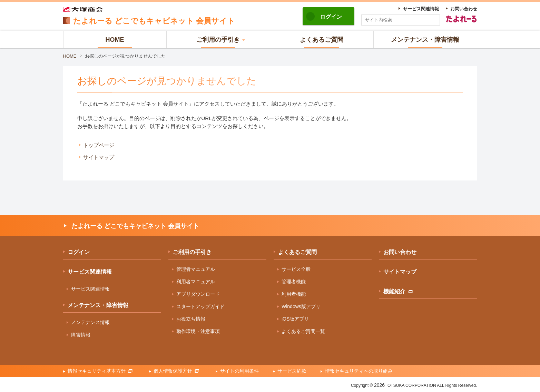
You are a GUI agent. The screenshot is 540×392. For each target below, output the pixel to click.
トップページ (99, 145)
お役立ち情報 (191, 319)
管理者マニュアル (196, 269)
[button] (218, 39)
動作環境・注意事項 (198, 331)
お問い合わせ (400, 252)
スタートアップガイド (200, 306)
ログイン (331, 17)
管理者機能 (294, 282)
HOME (70, 56)
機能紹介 (398, 291)
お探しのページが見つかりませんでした (125, 56)
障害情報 (81, 335)
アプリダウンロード (198, 294)
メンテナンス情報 (90, 322)
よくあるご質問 (297, 252)
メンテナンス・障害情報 (98, 305)
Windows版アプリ (301, 306)
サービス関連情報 (90, 272)
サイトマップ (99, 157)
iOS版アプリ (295, 319)
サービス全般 (296, 269)
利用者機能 (294, 294)
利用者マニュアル (196, 282)
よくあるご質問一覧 (303, 331)
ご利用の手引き (192, 252)
